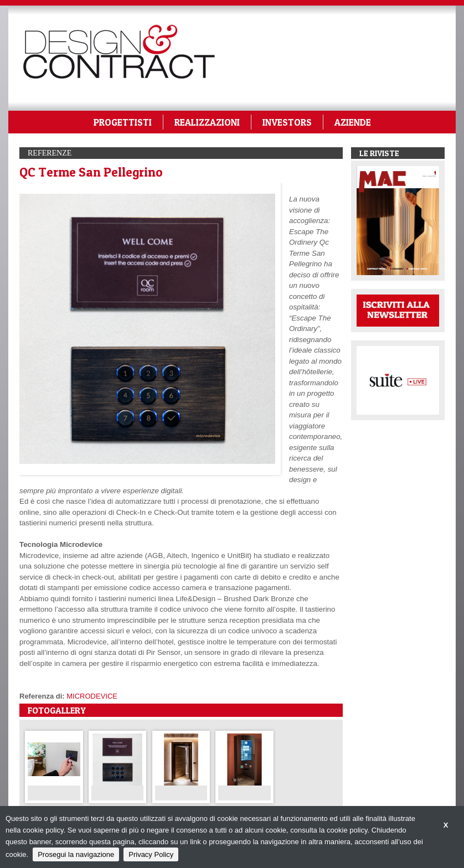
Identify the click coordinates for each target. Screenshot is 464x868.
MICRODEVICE (92, 696)
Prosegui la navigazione (76, 854)
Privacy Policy (151, 854)
